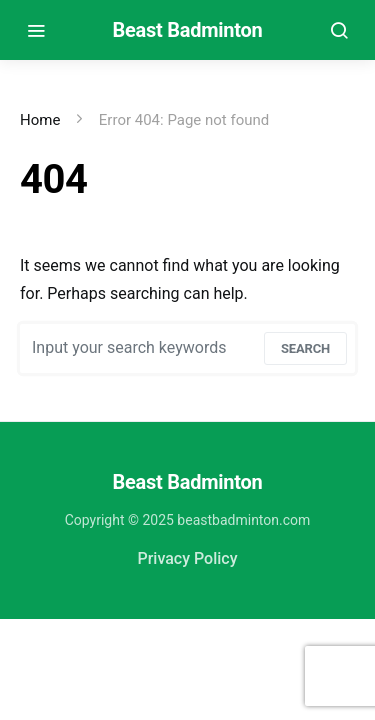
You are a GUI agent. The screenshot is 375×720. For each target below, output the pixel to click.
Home (40, 120)
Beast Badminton (187, 30)
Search (305, 348)
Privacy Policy (187, 558)
